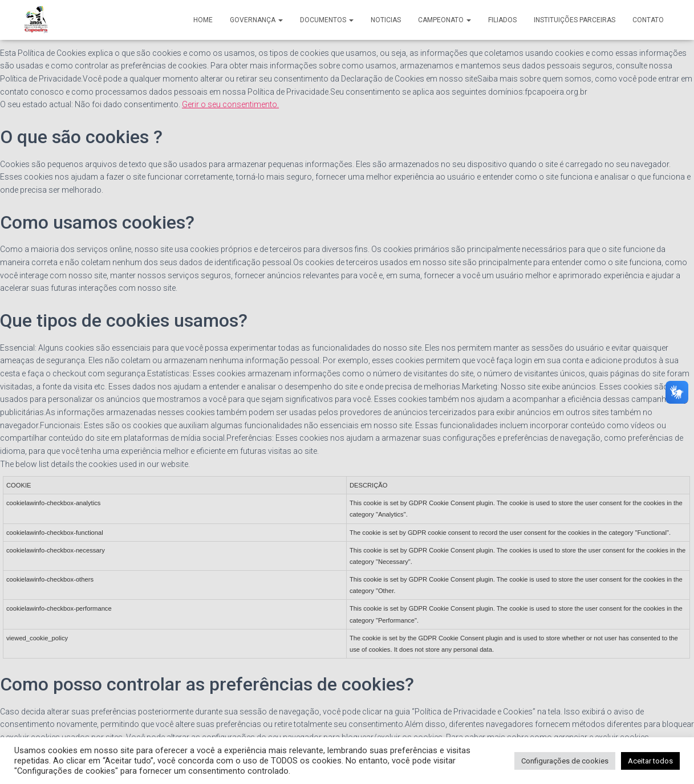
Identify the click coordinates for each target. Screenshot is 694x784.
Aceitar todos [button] (650, 761)
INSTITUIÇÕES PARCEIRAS (575, 20)
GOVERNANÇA (256, 20)
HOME (203, 20)
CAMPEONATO (445, 20)
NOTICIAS (386, 20)
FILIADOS (502, 20)
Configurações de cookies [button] (565, 761)
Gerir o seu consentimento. (230, 104)
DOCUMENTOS (327, 20)
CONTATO (648, 20)
